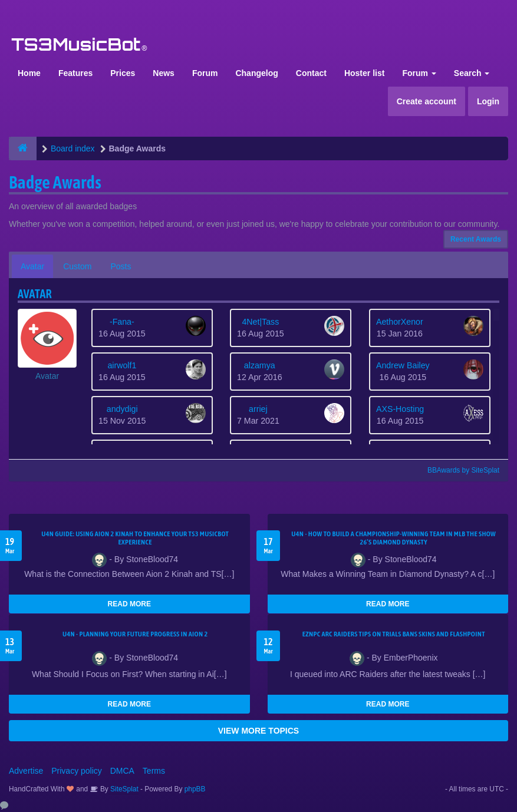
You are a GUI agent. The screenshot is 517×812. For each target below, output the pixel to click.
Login (488, 101)
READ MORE (129, 604)
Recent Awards (476, 239)
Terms (154, 771)
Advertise (26, 771)
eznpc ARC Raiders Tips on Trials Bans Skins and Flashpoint (394, 634)
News (164, 73)
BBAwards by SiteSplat (458, 470)
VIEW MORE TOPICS (258, 731)
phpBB (195, 789)
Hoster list (364, 73)
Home (29, 73)
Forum (205, 73)
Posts (121, 266)
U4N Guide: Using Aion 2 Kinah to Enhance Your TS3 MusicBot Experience (135, 538)
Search (472, 73)
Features (75, 73)
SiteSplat (124, 789)
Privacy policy (77, 771)
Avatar (32, 266)
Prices (123, 73)
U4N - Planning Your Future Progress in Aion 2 (135, 634)
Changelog (256, 73)
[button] (47, 345)
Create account (427, 101)
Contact (311, 73)
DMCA (122, 771)
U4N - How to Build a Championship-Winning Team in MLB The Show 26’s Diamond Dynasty (393, 538)
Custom (77, 266)
